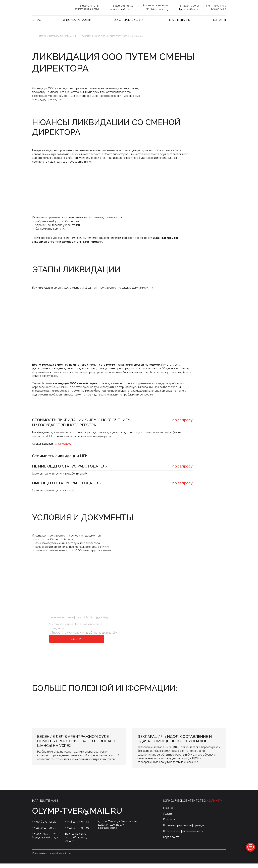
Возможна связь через (155, 6)
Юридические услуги (77, 20)
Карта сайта (171, 842)
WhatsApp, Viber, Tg (157, 9)
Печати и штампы (179, 20)
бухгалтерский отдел (87, 9)
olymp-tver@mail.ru (189, 9)
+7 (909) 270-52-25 (44, 826)
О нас (37, 20)
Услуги (167, 818)
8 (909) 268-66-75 (123, 6)
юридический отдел (121, 9)
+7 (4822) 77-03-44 (77, 826)
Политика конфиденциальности (183, 836)
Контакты (219, 20)
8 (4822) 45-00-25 (189, 6)
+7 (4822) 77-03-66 (77, 832)
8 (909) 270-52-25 (89, 6)
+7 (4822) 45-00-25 (95, 617)
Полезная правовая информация (58, 36)
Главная (168, 812)
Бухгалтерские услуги (128, 20)
